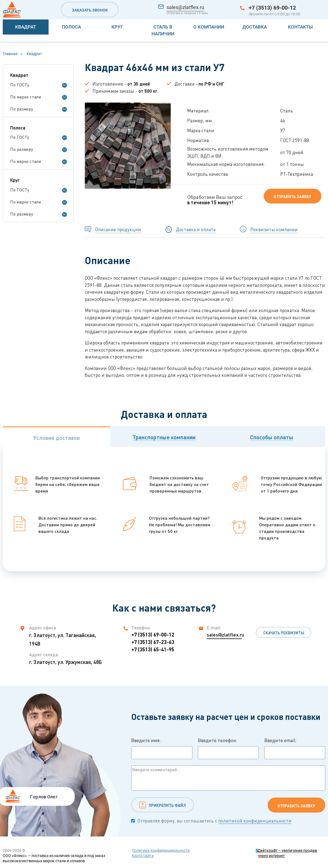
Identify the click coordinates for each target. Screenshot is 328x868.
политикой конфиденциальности (255, 821)
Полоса (71, 27)
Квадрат (26, 27)
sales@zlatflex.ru (185, 7)
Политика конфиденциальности (161, 850)
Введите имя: (162, 748)
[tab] (57, 436)
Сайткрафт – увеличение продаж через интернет (288, 853)
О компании (209, 27)
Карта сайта (143, 856)
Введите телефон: (228, 748)
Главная (10, 54)
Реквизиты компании (274, 229)
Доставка (255, 27)
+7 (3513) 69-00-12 (272, 8)
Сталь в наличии (163, 30)
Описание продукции (118, 229)
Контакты (300, 27)
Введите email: (295, 748)
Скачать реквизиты (284, 633)
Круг (117, 27)
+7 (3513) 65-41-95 (153, 649)
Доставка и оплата (196, 229)
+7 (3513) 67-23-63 (153, 642)
